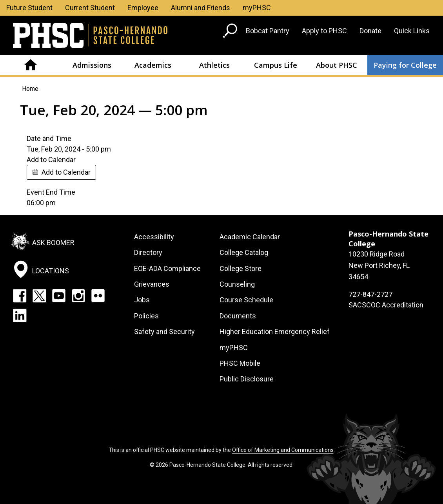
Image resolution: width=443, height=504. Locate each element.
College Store (241, 268)
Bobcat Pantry (268, 31)
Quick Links (412, 31)
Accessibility (154, 237)
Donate (370, 31)
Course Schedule (246, 300)
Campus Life (276, 65)
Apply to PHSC (324, 31)
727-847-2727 (370, 294)
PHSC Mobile (240, 363)
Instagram (78, 296)
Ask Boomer (53, 243)
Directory (148, 252)
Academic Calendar (250, 237)
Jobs (142, 300)
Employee (143, 8)
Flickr (98, 296)
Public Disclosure (247, 379)
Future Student (29, 8)
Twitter (39, 296)
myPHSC (257, 8)
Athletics (214, 65)
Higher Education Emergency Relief (275, 331)
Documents (238, 316)
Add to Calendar (66, 172)
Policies (146, 316)
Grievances (152, 284)
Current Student (90, 8)
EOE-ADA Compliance (167, 268)
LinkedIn (20, 315)
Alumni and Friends (201, 8)
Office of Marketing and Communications (283, 450)
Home (31, 65)
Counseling (237, 284)
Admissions (92, 65)
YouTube (59, 296)
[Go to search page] (231, 32)
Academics (153, 65)
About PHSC (337, 65)
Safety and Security (164, 331)
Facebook (20, 296)
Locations (51, 271)
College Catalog (244, 252)
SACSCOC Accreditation (386, 305)
